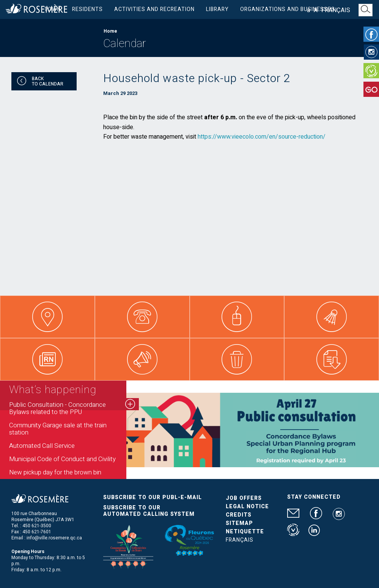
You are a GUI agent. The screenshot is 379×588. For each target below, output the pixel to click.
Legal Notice (247, 507)
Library (217, 9)
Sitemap (239, 523)
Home (110, 31)
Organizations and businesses (288, 9)
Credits (239, 515)
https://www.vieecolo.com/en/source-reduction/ (262, 137)
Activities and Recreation (154, 9)
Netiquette (245, 532)
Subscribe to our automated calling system (149, 511)
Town (52, 9)
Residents (87, 9)
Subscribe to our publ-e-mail (153, 497)
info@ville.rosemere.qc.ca (54, 538)
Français (336, 10)
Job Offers (244, 498)
